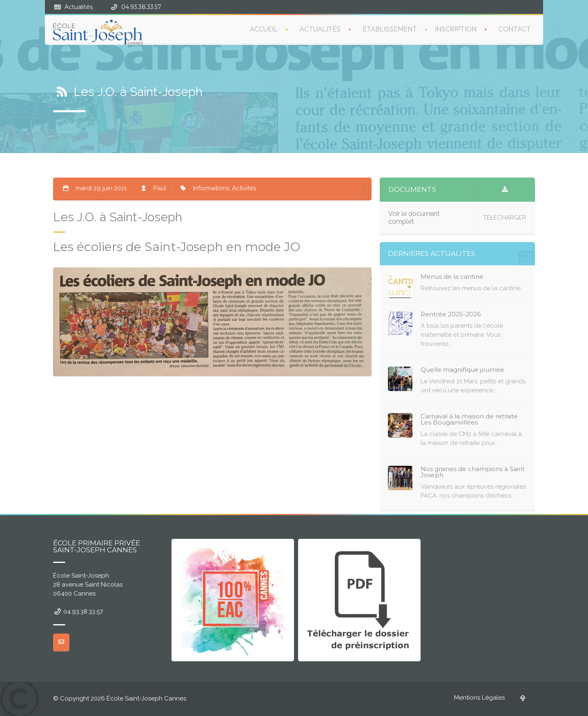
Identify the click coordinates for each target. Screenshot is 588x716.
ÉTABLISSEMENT (390, 29)
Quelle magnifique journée (462, 370)
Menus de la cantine (452, 277)
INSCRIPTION (456, 29)
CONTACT (515, 29)
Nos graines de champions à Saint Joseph (473, 472)
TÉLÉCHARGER (505, 218)
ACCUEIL (264, 29)
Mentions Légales (479, 698)
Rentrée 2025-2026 (451, 314)
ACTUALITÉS (320, 29)
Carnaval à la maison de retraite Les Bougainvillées (469, 419)
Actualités (79, 7)
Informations (211, 188)
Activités (244, 188)
